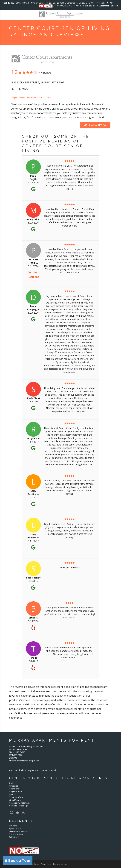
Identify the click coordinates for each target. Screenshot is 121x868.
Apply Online (39, 3)
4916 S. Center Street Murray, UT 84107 (72, 3)
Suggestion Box (16, 834)
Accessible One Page (18, 806)
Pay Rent (13, 826)
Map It (102, 3)
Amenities (14, 786)
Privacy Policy (46, 864)
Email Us (13, 758)
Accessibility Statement (19, 803)
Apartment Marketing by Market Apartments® (33, 770)
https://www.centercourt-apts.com (31, 97)
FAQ (111, 3)
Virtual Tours (15, 800)
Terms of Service (60, 864)
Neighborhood (16, 792)
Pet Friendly (14, 837)
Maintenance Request (19, 831)
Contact (13, 794)
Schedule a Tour (16, 797)
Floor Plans (14, 789)
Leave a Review (95, 125)
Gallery (12, 783)
